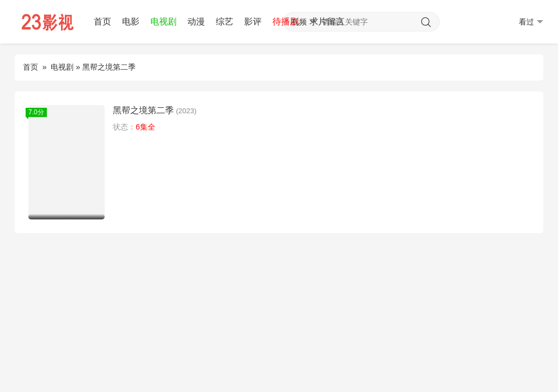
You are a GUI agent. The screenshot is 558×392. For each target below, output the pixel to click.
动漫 (196, 22)
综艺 (225, 22)
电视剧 (163, 22)
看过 (531, 22)
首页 (102, 22)
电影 (131, 22)
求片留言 (327, 22)
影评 (253, 22)
